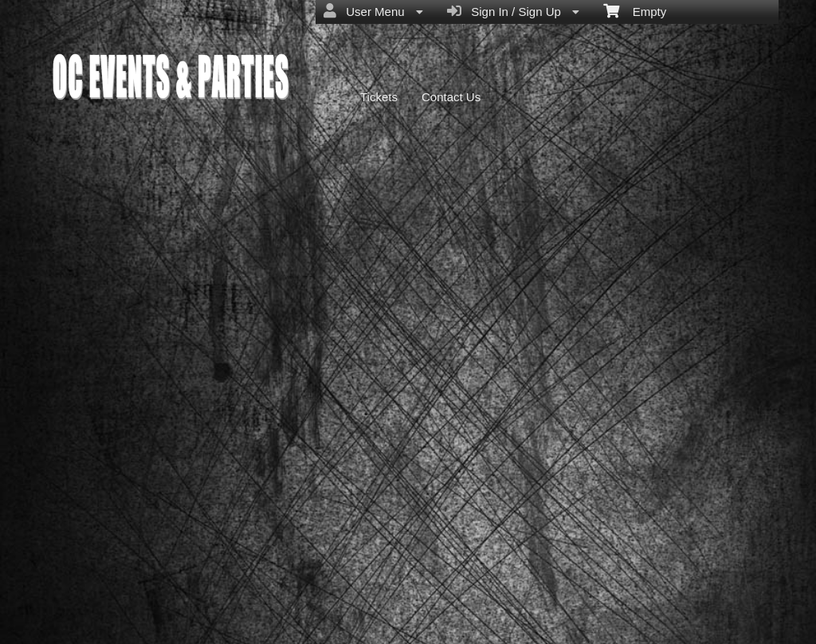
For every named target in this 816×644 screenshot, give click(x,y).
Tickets (379, 97)
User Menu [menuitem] (373, 11)
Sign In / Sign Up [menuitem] (513, 11)
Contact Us (451, 97)
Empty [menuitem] (635, 10)
